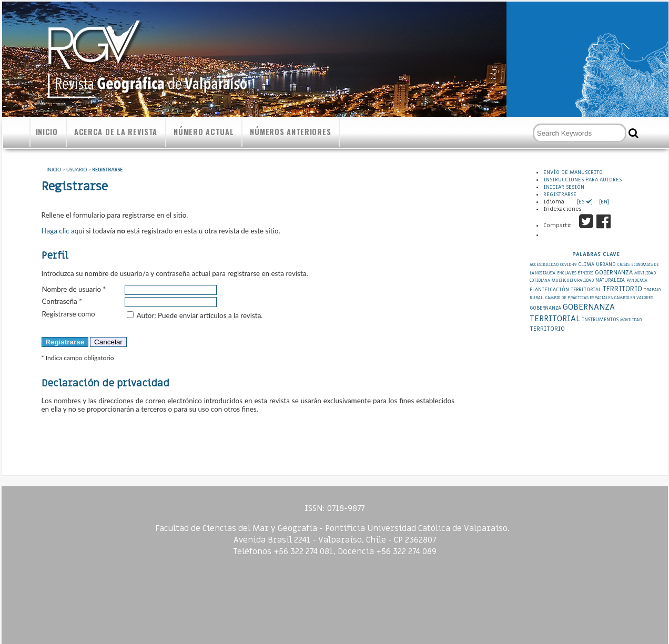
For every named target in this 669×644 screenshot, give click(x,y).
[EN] (603, 202)
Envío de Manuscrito (573, 172)
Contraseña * (62, 301)
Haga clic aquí (63, 231)
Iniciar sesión (564, 187)
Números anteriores (290, 132)
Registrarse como (69, 314)
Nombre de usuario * (74, 289)
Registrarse (560, 195)
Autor (146, 315)
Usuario (77, 170)
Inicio (47, 132)
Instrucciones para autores (582, 180)
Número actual (204, 132)
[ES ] (586, 202)
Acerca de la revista (116, 132)
